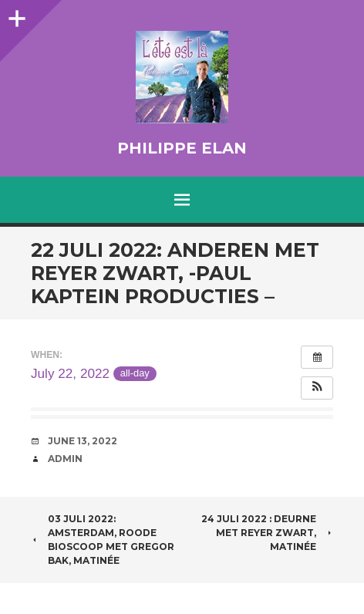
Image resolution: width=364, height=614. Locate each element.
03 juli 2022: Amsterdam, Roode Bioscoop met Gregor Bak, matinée (103, 540)
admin (65, 459)
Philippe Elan (182, 148)
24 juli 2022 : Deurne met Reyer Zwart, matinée (267, 533)
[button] (317, 388)
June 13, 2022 (83, 441)
